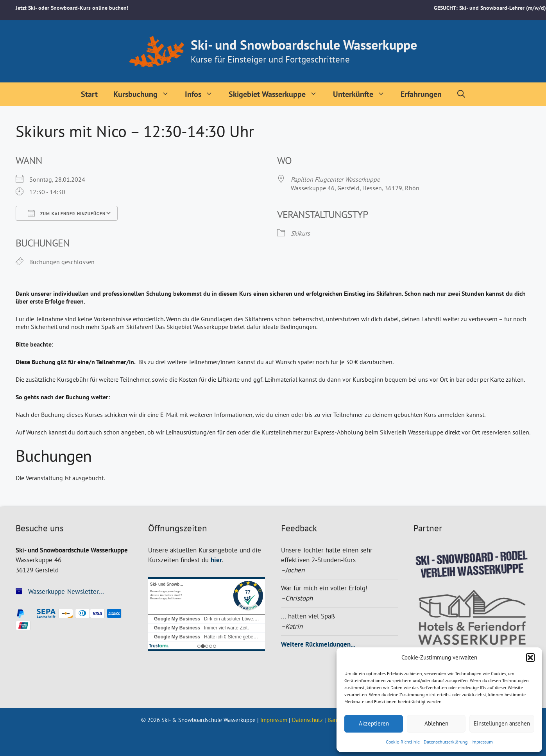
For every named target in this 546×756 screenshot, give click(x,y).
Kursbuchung (145, 94)
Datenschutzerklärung (446, 742)
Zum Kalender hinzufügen (67, 213)
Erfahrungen (421, 94)
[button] (530, 658)
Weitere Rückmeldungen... (318, 644)
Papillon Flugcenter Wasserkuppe (335, 179)
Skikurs (300, 233)
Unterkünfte (363, 94)
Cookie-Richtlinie (403, 742)
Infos (203, 94)
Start (89, 94)
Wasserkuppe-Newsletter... (60, 592)
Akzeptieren (374, 723)
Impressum (482, 742)
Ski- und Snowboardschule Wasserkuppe (304, 45)
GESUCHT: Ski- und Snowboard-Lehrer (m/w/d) (490, 8)
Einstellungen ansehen (502, 723)
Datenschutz (307, 720)
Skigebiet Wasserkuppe (277, 94)
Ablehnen (436, 723)
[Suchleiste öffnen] (461, 94)
